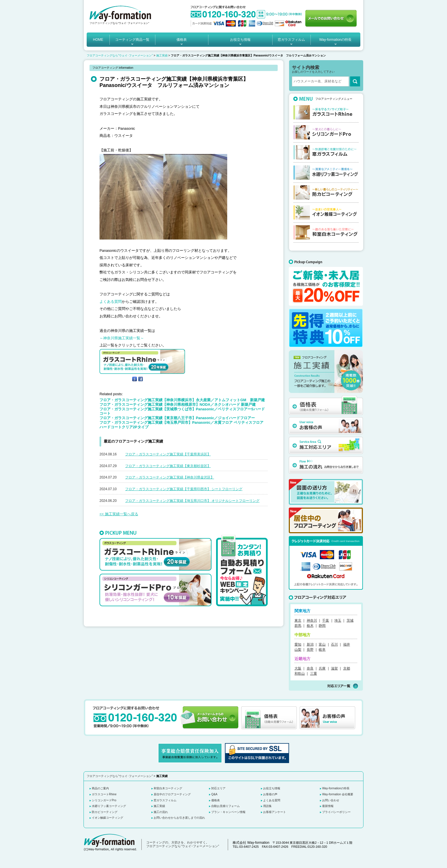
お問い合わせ (331, 800)
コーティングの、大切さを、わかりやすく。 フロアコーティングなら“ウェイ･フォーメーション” (183, 844)
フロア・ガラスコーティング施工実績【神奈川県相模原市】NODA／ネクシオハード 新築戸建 (178, 404)
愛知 (298, 644)
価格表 (182, 40)
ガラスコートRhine (104, 794)
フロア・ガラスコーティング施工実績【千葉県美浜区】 (168, 454)
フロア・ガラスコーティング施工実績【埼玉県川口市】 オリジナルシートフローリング (192, 501)
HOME (98, 40)
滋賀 (334, 668)
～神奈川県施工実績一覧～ (122, 338)
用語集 (267, 806)
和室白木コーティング (168, 788)
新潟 (310, 644)
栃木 (310, 626)
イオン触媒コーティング (107, 818)
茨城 (350, 620)
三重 (314, 674)
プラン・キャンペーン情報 (228, 812)
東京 (298, 620)
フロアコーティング (101, 23)
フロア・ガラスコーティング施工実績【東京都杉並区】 (168, 466)
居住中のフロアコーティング (172, 794)
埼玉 (338, 620)
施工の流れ (161, 812)
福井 (347, 644)
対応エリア (218, 788)
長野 (310, 650)
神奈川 (312, 620)
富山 (322, 644)
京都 (347, 668)
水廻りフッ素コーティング (109, 806)
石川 (334, 644)
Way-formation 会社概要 (338, 794)
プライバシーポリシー (336, 812)
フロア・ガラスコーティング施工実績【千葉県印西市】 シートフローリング (184, 489)
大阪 (298, 668)
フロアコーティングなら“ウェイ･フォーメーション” (120, 55)
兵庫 (322, 668)
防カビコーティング (105, 812)
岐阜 (322, 650)
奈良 (310, 668)
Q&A (214, 794)
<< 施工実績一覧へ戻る (119, 514)
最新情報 (328, 806)
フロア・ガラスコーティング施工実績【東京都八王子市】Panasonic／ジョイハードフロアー (177, 418)
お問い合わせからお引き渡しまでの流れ (179, 818)
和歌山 (300, 674)
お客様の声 (270, 794)
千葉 (326, 620)
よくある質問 (111, 302)
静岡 (322, 626)
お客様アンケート (275, 812)
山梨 (298, 650)
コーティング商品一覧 (132, 40)
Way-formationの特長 (336, 40)
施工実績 (162, 55)
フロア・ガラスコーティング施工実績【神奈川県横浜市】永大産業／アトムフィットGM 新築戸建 (182, 400)
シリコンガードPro (104, 800)
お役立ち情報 (240, 40)
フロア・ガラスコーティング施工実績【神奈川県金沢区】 (170, 477)
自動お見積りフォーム (225, 806)
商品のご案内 (100, 788)
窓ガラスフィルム (291, 40)
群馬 (298, 626)
